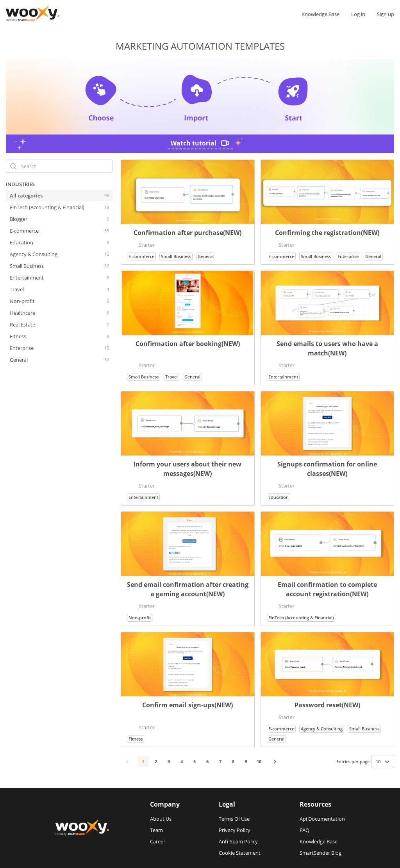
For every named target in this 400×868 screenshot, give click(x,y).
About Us (161, 819)
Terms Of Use (234, 819)
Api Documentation (322, 819)
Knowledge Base (321, 14)
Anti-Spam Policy (238, 841)
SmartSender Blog (321, 853)
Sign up (386, 14)
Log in (358, 14)
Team (156, 830)
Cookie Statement (240, 853)
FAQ (304, 830)
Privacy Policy (235, 830)
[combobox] (383, 762)
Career (158, 841)
